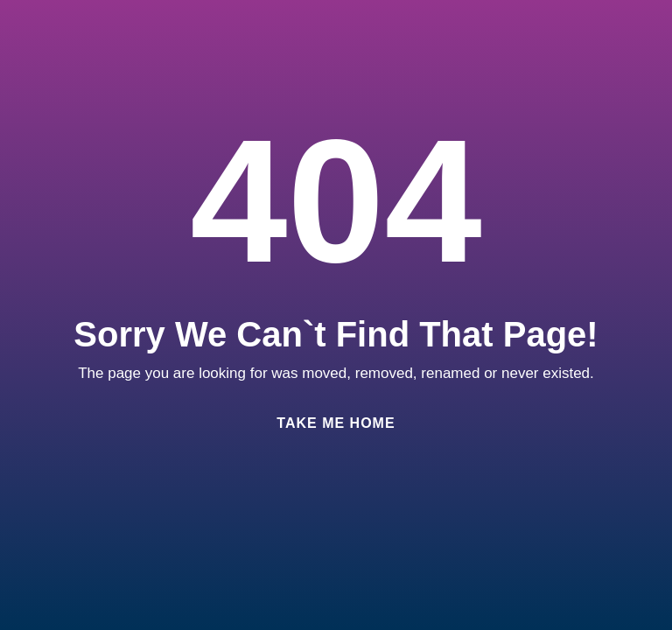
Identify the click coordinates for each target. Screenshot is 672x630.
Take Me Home (336, 423)
